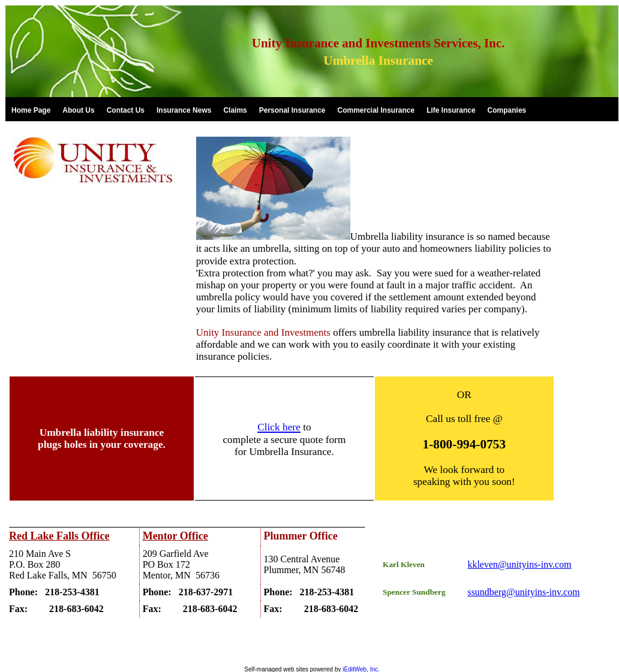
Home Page (31, 110)
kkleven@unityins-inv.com (519, 564)
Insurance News (184, 110)
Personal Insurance (292, 110)
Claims (235, 110)
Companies (507, 110)
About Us (78, 110)
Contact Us (126, 110)
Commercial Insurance (376, 110)
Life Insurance (451, 110)
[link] (31, 110)
